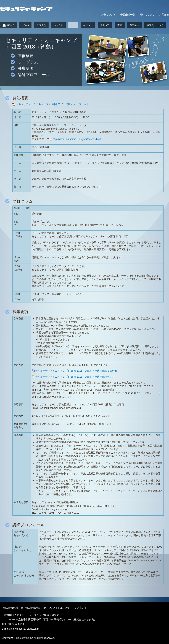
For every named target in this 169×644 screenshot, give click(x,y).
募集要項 (26, 68)
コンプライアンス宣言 (72, 608)
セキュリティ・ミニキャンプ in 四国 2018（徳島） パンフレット (52, 104)
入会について (108, 15)
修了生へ (134, 25)
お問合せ (164, 15)
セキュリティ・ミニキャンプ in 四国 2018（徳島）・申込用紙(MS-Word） (77, 371)
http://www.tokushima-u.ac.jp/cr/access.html (77, 139)
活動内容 (105, 25)
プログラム (28, 62)
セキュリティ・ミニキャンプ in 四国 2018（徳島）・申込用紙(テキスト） (76, 377)
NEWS (25, 25)
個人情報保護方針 (13, 608)
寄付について (147, 15)
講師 (120, 25)
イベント (88, 25)
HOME (11, 25)
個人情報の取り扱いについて (41, 608)
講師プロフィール (34, 75)
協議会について (155, 25)
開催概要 (26, 56)
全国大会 (41, 25)
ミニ (73, 25)
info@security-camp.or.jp (25, 629)
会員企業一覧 (128, 15)
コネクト (58, 25)
